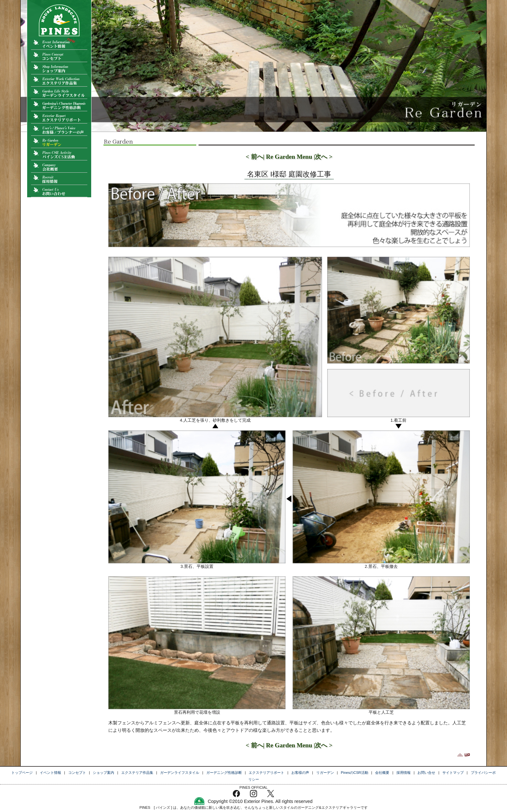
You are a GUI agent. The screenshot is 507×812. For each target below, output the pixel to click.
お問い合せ (426, 773)
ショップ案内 (103, 773)
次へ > (324, 157)
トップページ (22, 773)
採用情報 (404, 773)
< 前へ (254, 157)
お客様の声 (300, 773)
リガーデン (325, 773)
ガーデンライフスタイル (180, 773)
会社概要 (382, 773)
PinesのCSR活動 (355, 773)
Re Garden (118, 141)
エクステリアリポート (266, 773)
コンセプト (77, 773)
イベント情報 (50, 773)
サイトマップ (453, 773)
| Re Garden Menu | (289, 157)
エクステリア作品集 (137, 773)
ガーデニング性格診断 (224, 773)
